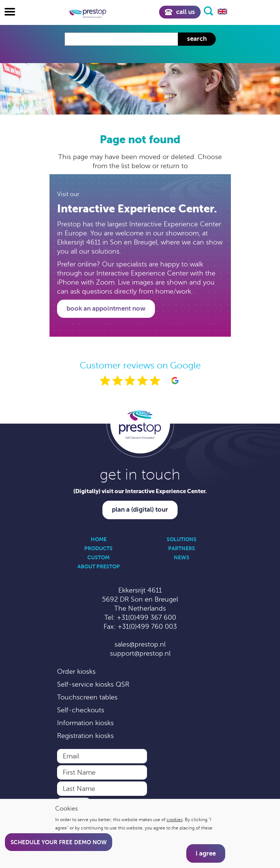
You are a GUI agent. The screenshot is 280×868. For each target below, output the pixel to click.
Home (99, 539)
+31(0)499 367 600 (146, 617)
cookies (175, 820)
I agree (206, 853)
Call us (180, 12)
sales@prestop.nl (140, 644)
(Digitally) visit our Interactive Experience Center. (140, 491)
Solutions (182, 539)
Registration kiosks (85, 736)
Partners (182, 548)
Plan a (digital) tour (140, 510)
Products (98, 548)
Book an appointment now (106, 309)
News (182, 557)
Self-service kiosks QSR (93, 684)
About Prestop (99, 566)
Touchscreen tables (87, 697)
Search (197, 39)
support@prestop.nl (140, 653)
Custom (98, 557)
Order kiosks (76, 672)
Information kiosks (85, 723)
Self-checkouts (81, 710)
